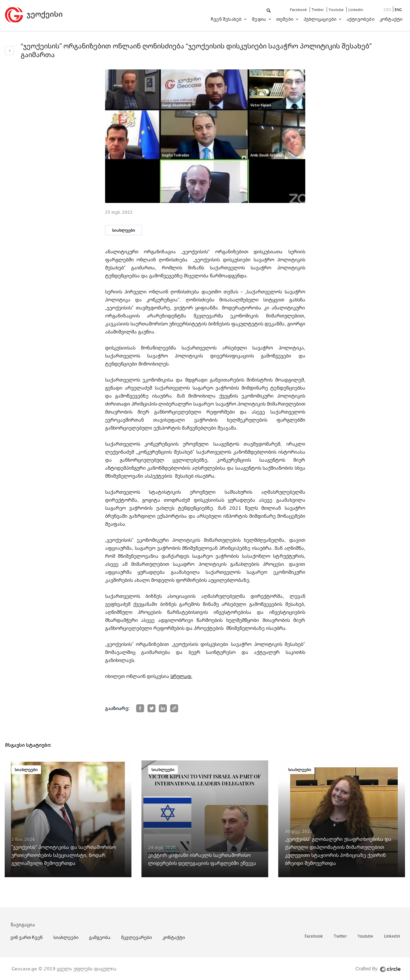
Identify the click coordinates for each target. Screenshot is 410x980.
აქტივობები (360, 19)
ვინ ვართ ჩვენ (27, 937)
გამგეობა (100, 937)
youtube (337, 10)
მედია (259, 19)
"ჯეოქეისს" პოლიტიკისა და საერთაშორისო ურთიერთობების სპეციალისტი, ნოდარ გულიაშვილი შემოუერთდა (64, 855)
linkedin (356, 10)
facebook (299, 10)
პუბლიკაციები (321, 19)
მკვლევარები (136, 937)
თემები (285, 19)
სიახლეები (124, 230)
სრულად (181, 676)
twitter (318, 10)
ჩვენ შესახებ (227, 19)
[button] (269, 11)
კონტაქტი (391, 19)
